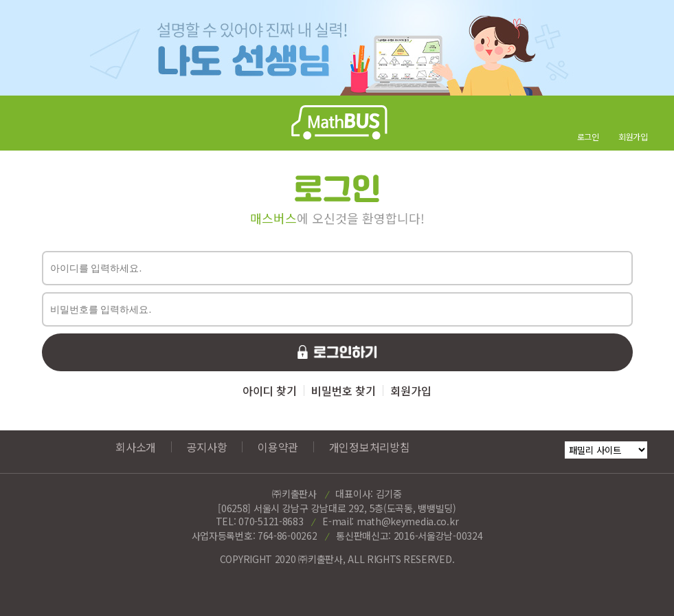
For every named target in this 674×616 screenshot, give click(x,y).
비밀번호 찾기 (344, 390)
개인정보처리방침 (370, 447)
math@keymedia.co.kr (407, 521)
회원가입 (411, 390)
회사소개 (136, 447)
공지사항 (207, 447)
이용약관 (278, 447)
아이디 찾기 (270, 390)
